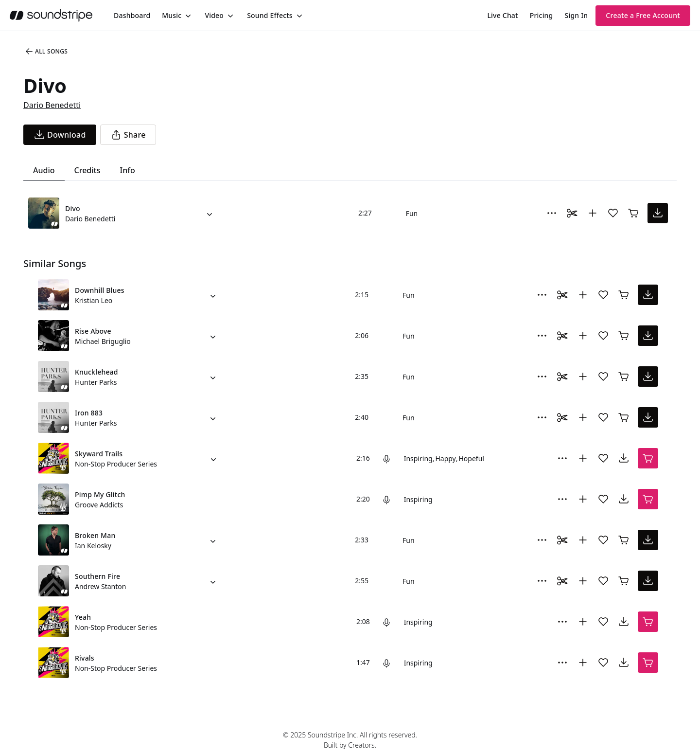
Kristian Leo (94, 300)
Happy (445, 458)
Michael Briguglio (103, 341)
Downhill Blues (100, 290)
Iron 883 (89, 413)
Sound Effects (270, 15)
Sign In (577, 15)
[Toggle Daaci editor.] (572, 213)
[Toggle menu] (187, 16)
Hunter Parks (96, 382)
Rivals (85, 658)
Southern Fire (97, 576)
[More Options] (552, 213)
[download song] (60, 135)
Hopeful (471, 458)
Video (214, 15)
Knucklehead (96, 372)
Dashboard (132, 15)
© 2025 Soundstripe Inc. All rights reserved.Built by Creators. (350, 740)
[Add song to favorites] (613, 213)
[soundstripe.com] (51, 15)
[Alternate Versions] (210, 213)
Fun (412, 213)
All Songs (46, 52)
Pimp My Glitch (100, 494)
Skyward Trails (99, 454)
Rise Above (93, 331)
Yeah (83, 617)
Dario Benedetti (52, 105)
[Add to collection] (593, 213)
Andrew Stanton (100, 586)
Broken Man (95, 535)
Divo (73, 208)
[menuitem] (132, 15)
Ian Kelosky (93, 546)
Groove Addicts (99, 505)
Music (172, 15)
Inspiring (418, 458)
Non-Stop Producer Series (116, 464)
